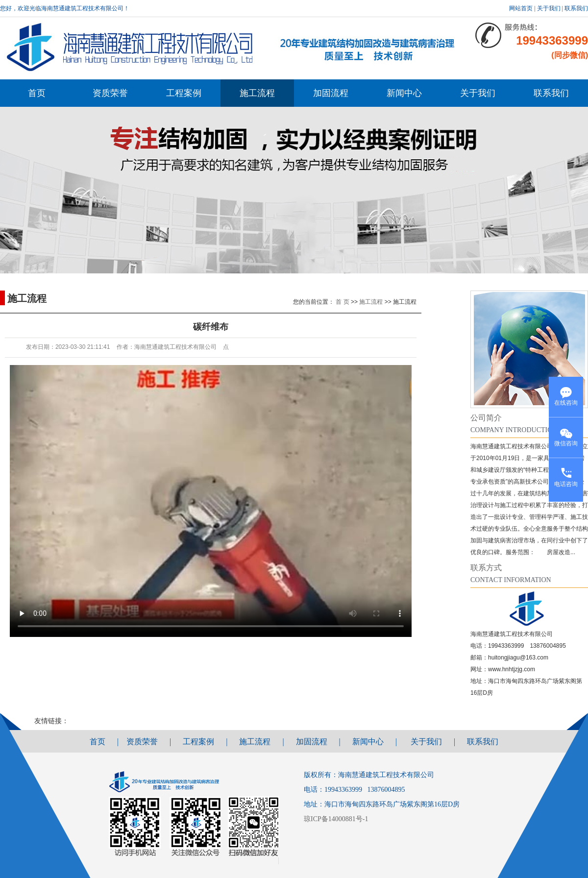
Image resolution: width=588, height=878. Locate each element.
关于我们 (549, 8)
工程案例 (184, 93)
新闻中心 (404, 93)
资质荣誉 (110, 93)
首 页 (342, 302)
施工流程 (257, 93)
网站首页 (521, 8)
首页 (37, 93)
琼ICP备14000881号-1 (338, 819)
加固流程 (331, 93)
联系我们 (576, 8)
